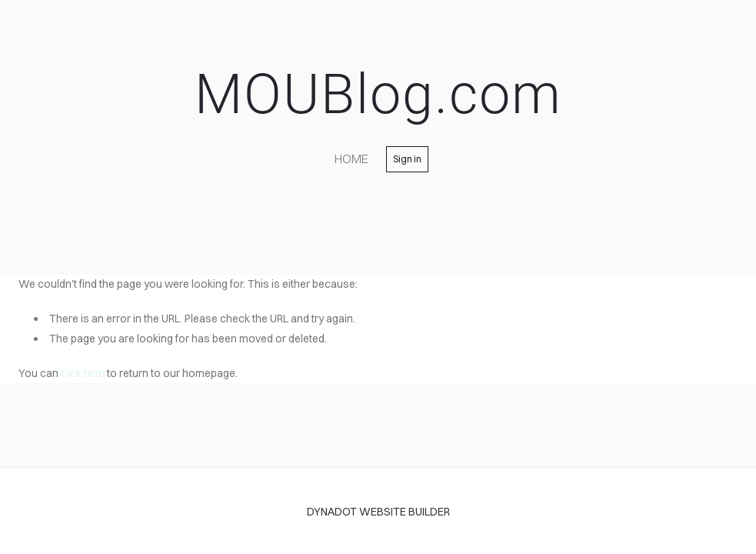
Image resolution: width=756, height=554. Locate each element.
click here (83, 373)
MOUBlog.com (378, 94)
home (351, 159)
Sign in (407, 159)
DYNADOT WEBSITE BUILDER (378, 512)
